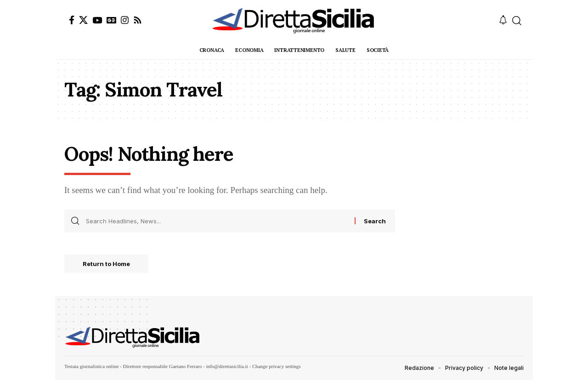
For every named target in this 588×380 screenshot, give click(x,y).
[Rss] (138, 20)
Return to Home (106, 264)
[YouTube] (97, 20)
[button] (517, 21)
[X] (83, 20)
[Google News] (111, 20)
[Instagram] (125, 20)
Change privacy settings (277, 366)
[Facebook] (72, 20)
